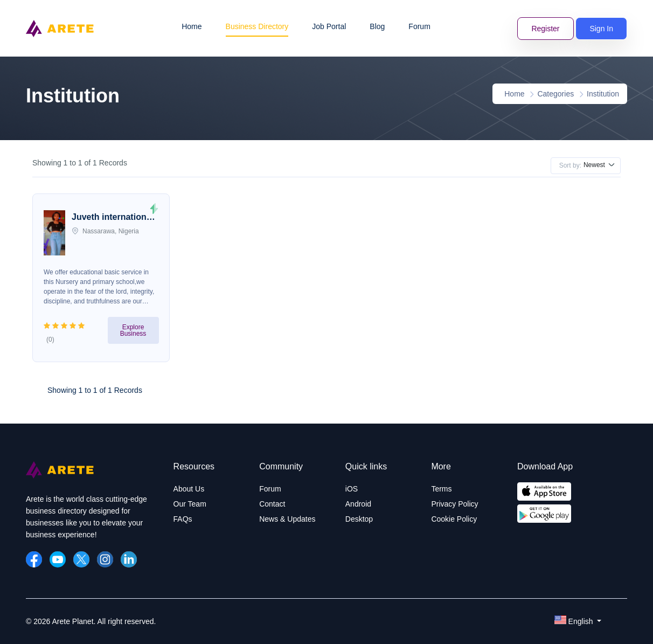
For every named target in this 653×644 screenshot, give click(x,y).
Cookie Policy (454, 519)
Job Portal (329, 26)
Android (358, 504)
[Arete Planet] (60, 476)
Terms (441, 489)
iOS (352, 489)
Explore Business (133, 330)
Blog (377, 26)
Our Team (190, 504)
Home (192, 26)
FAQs (183, 519)
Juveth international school (113, 218)
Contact (272, 504)
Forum (419, 26)
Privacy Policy (454, 504)
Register (545, 29)
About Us (189, 489)
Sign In (601, 29)
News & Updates (287, 519)
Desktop (359, 519)
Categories (555, 94)
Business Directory (257, 26)
